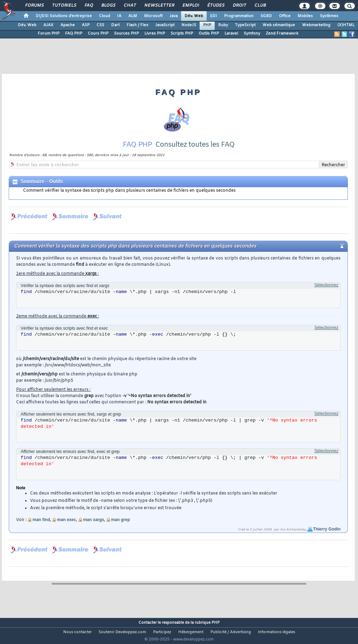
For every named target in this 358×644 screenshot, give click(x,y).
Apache (68, 25)
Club (260, 6)
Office (285, 16)
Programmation (239, 16)
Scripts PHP (182, 34)
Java (174, 16)
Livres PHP (155, 34)
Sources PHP (126, 34)
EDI (214, 16)
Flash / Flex (137, 25)
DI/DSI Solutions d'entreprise (64, 16)
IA (119, 16)
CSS (100, 25)
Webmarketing (316, 25)
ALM (133, 16)
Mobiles (305, 16)
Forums (34, 6)
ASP (86, 25)
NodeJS (189, 25)
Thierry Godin (327, 538)
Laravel (231, 34)
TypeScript (245, 25)
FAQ (88, 6)
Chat (130, 6)
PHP (207, 25)
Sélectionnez (326, 294)
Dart (115, 25)
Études (216, 6)
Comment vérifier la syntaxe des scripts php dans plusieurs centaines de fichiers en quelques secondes (129, 199)
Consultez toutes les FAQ (195, 153)
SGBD (266, 16)
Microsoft (153, 16)
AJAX (48, 25)
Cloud (105, 16)
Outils (56, 190)
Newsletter (159, 6)
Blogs (108, 6)
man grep (121, 528)
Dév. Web (194, 16)
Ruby (223, 25)
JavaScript (165, 25)
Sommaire (33, 190)
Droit (239, 6)
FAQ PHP (74, 34)
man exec (67, 528)
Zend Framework (282, 34)
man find (41, 528)
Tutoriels (64, 6)
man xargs (94, 528)
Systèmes (329, 16)
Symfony (252, 34)
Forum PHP (49, 34)
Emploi (190, 6)
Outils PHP (209, 34)
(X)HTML (346, 25)
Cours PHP (98, 34)
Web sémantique (279, 25)
